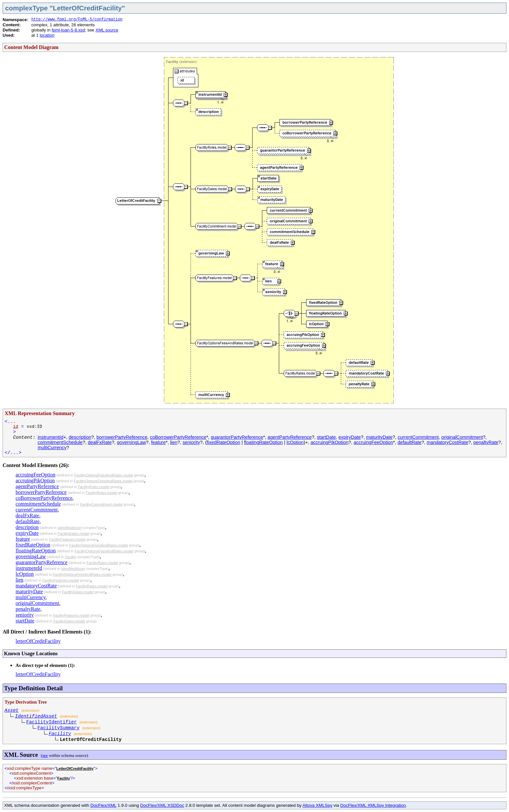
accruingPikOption (330, 442)
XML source (107, 30)
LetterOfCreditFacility (75, 769)
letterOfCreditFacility (38, 641)
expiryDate (350, 437)
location (47, 35)
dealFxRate (100, 442)
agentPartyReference (290, 437)
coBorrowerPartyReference (178, 437)
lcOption (295, 442)
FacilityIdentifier (51, 722)
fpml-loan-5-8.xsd (68, 30)
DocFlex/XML (103, 805)
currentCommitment (418, 437)
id (16, 427)
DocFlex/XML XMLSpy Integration (373, 805)
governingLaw (131, 442)
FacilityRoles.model (94, 487)
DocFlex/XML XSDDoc (162, 805)
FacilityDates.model (74, 534)
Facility (71, 557)
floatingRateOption (263, 442)
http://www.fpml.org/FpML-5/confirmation (77, 19)
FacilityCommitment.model (101, 504)
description (80, 437)
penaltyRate (486, 442)
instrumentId (50, 437)
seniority (191, 442)
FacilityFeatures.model (67, 539)
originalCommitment (462, 437)
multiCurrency (52, 448)
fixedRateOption (223, 442)
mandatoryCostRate (447, 442)
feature (159, 442)
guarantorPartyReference (237, 437)
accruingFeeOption (374, 442)
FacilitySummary (58, 728)
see (45, 755)
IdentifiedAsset (70, 528)
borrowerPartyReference (122, 437)
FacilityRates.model (92, 586)
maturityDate (379, 437)
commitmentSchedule (60, 442)
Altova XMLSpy (317, 805)
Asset (12, 710)
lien (174, 442)
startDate (326, 437)
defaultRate (410, 442)
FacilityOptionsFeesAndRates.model (104, 475)
